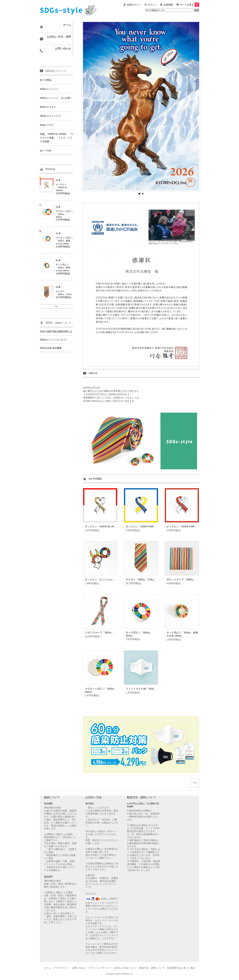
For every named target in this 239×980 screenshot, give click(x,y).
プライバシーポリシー (100, 968)
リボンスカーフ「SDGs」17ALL (103, 632)
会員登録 (168, 5)
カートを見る (189, 5)
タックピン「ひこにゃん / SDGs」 (104, 579)
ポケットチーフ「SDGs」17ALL (185, 579)
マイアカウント (61, 968)
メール (89, 858)
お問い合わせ (79, 968)
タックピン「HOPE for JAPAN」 (103, 526)
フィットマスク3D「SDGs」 (142, 689)
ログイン (152, 5)
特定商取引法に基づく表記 (181, 968)
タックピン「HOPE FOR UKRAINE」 (147, 526)
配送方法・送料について (152, 968)
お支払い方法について (125, 968)
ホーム (47, 968)
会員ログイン (134, 5)
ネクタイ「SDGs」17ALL (140, 579)
